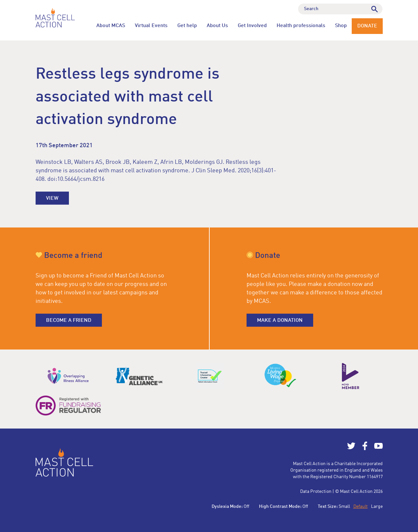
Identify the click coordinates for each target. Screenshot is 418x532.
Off (246, 507)
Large (377, 507)
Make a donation (280, 321)
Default (361, 507)
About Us (217, 26)
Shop (341, 26)
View (52, 198)
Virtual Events (151, 26)
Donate (367, 26)
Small (344, 507)
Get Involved (252, 26)
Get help (187, 26)
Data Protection (316, 492)
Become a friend (69, 321)
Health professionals (301, 26)
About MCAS (111, 26)
